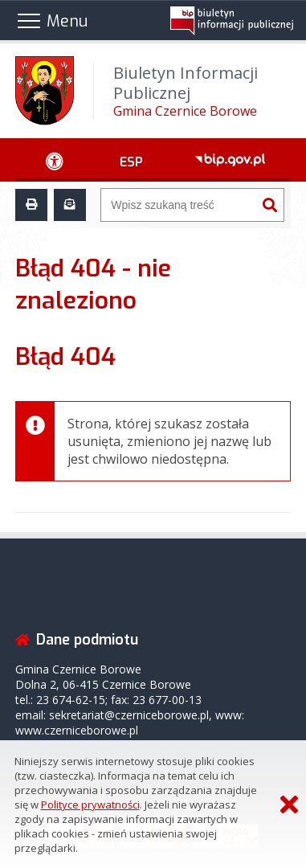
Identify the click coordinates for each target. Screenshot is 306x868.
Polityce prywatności (90, 805)
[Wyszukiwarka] (179, 205)
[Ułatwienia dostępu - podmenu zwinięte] (55, 160)
